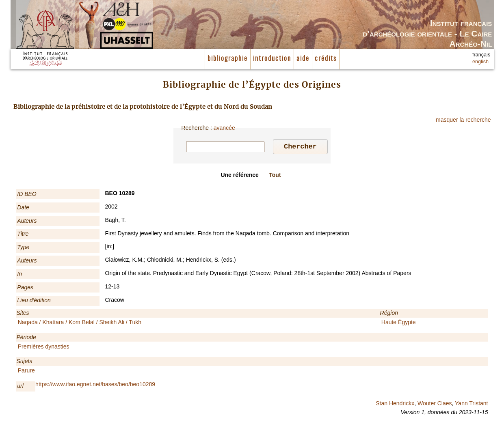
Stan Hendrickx (395, 404)
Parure (26, 372)
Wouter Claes (435, 404)
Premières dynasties (44, 348)
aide (303, 59)
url (20, 387)
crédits (326, 59)
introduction (272, 59)
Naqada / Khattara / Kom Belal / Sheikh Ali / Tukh (80, 323)
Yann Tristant (471, 404)
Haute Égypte (399, 323)
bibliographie (228, 59)
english (480, 62)
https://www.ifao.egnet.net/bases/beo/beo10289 (95, 385)
